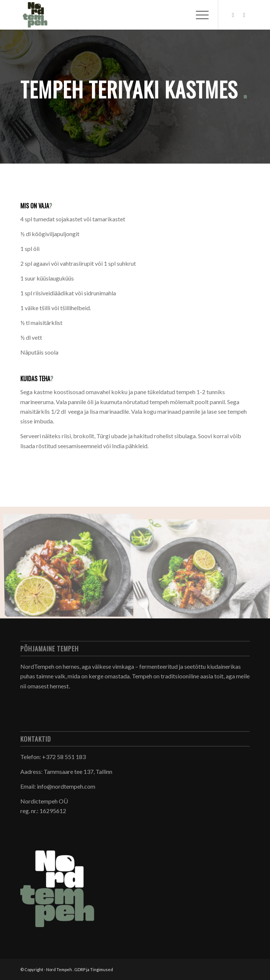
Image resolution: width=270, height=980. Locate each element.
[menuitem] (199, 15)
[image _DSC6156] (72, 565)
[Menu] (199, 15)
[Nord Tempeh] (112, 15)
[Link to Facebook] (233, 15)
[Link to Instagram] (244, 15)
